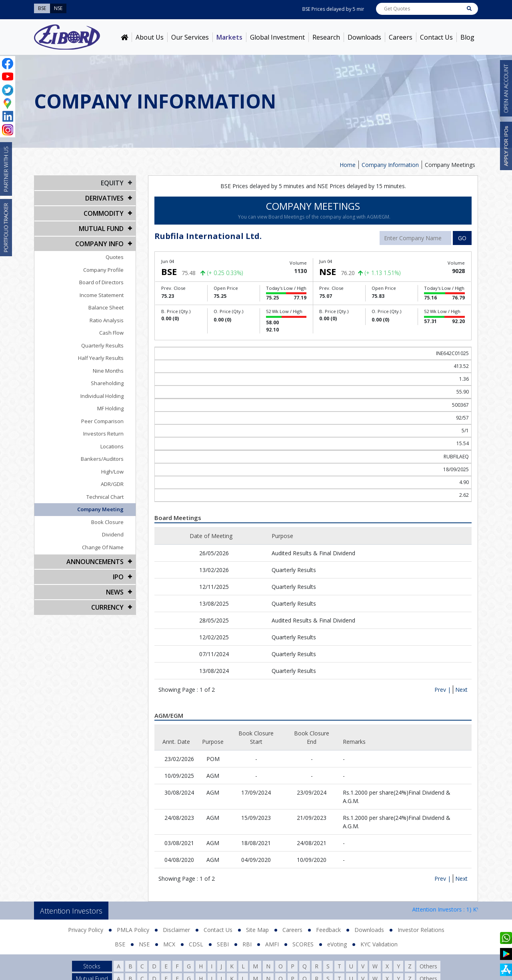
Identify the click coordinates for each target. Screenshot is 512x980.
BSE (120, 944)
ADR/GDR (112, 484)
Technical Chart (105, 497)
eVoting (337, 944)
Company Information (390, 165)
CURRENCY (107, 607)
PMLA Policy (133, 930)
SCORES (303, 944)
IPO (118, 577)
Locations (112, 446)
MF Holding (110, 408)
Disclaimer (176, 930)
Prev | (443, 690)
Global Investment (277, 37)
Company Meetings (450, 165)
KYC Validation (379, 944)
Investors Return (103, 434)
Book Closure (107, 522)
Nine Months (108, 371)
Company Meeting (100, 509)
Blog (467, 37)
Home (348, 165)
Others (428, 966)
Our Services (190, 37)
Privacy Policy (86, 930)
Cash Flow (111, 333)
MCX (169, 944)
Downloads (364, 37)
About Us (150, 37)
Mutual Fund (101, 229)
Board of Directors (101, 282)
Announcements (95, 562)
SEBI (223, 944)
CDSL (196, 944)
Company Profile (103, 270)
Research (326, 37)
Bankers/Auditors (102, 459)
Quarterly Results (102, 345)
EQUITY (112, 183)
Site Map (257, 930)
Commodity (104, 213)
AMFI (272, 944)
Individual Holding (102, 396)
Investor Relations (421, 930)
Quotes (115, 257)
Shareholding (107, 383)
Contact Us (436, 37)
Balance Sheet (106, 307)
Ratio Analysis (107, 320)
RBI (247, 944)
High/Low (112, 472)
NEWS (115, 592)
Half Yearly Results (101, 358)
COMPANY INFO (99, 244)
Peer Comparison (102, 421)
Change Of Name (103, 547)
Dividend (113, 534)
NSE (144, 944)
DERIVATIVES (104, 198)
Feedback (328, 930)
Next (461, 690)
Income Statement (102, 295)
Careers (401, 37)
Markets (229, 37)
